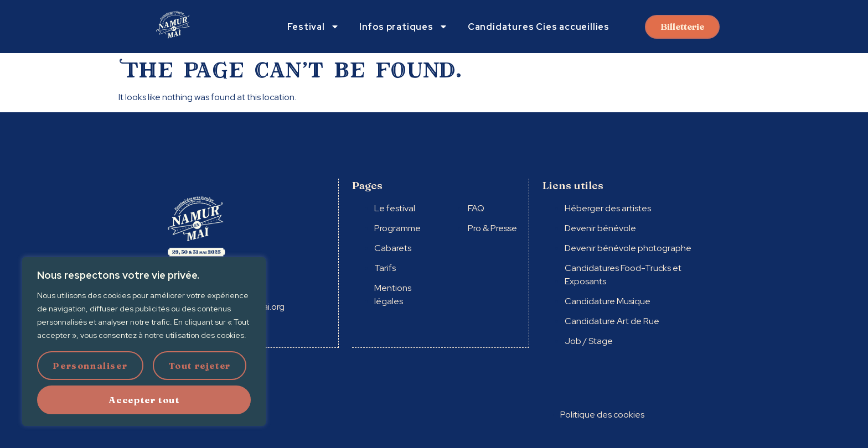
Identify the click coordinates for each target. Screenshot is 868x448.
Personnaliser (90, 366)
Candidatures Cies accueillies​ (539, 27)
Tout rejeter (200, 366)
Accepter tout (144, 400)
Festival (313, 27)
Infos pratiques (404, 27)
